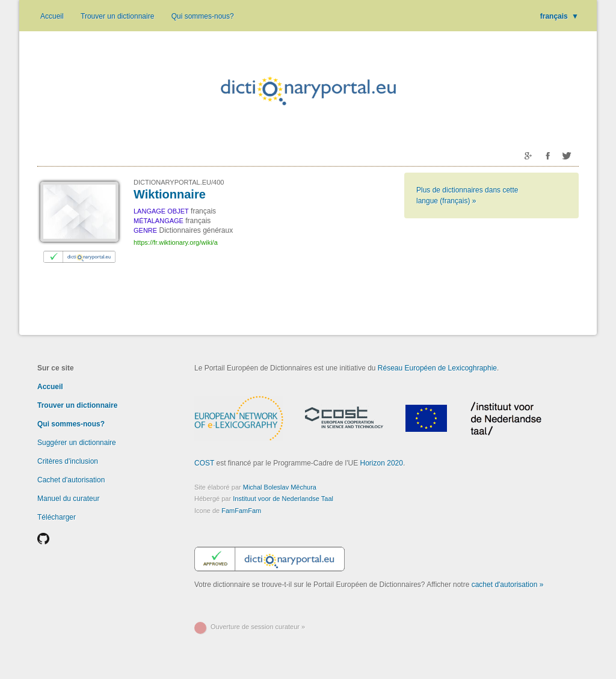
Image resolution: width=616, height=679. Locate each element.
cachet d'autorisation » (508, 585)
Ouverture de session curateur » (258, 627)
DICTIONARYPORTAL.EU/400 (179, 182)
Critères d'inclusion (68, 461)
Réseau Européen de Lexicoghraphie (437, 368)
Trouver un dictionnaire (117, 16)
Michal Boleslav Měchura (280, 487)
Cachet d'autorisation (71, 480)
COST (204, 463)
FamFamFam (241, 511)
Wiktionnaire (170, 194)
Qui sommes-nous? (203, 16)
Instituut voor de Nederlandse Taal (283, 499)
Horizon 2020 (382, 463)
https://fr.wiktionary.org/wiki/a (176, 242)
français (559, 16)
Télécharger (57, 517)
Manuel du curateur (68, 499)
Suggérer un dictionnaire (77, 443)
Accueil (52, 16)
